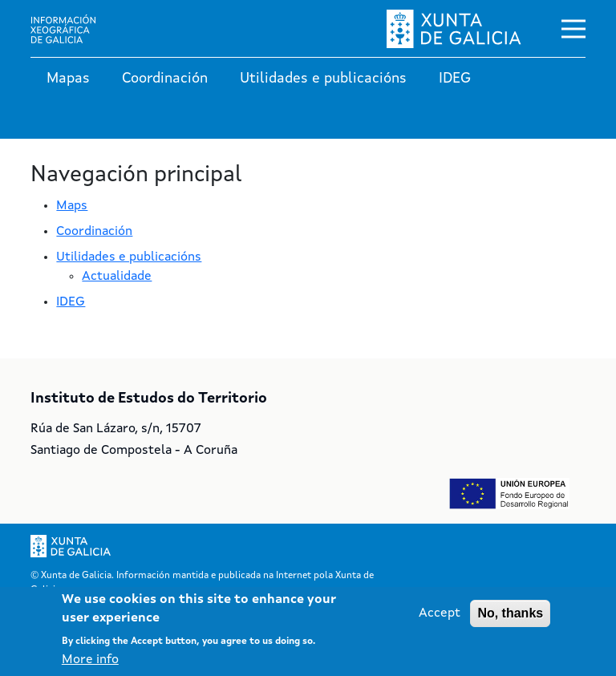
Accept (440, 614)
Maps (72, 206)
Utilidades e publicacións (323, 79)
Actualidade (117, 277)
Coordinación (165, 79)
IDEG (455, 79)
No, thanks (510, 614)
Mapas (68, 79)
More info (90, 660)
